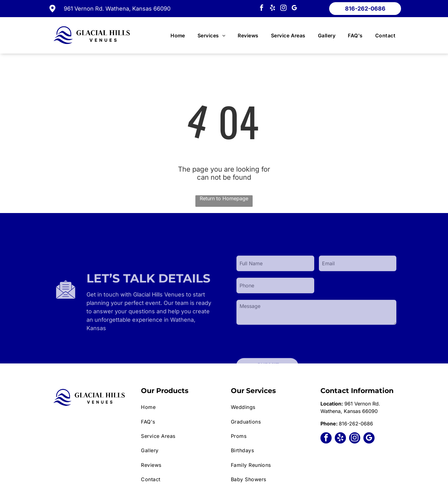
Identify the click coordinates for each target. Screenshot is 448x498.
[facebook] (262, 9)
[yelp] (273, 9)
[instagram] (283, 9)
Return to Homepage (224, 198)
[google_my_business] (294, 9)
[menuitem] (178, 36)
